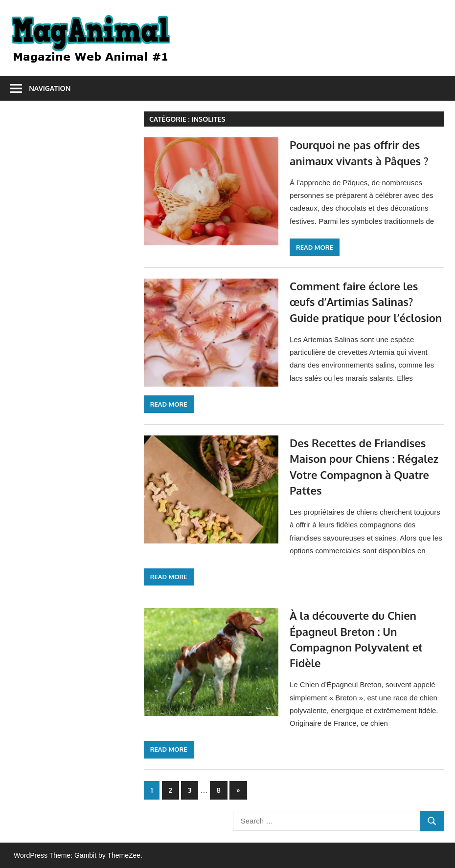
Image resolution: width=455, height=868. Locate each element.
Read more (315, 247)
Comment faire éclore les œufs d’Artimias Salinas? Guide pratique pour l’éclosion (366, 302)
